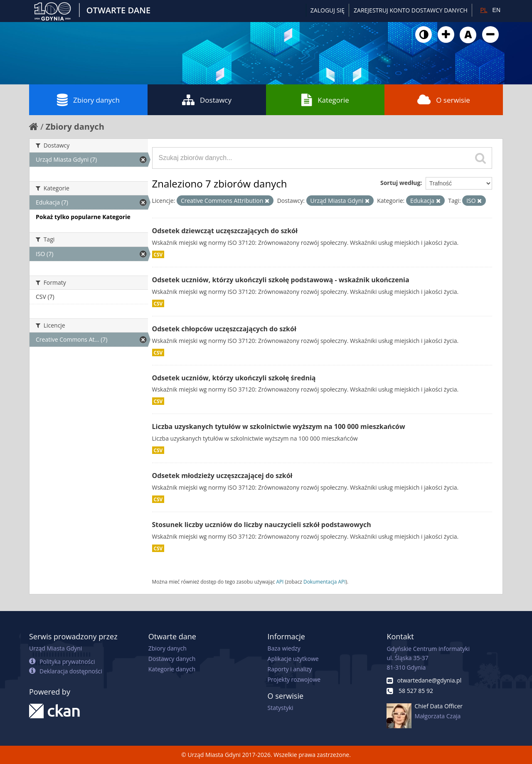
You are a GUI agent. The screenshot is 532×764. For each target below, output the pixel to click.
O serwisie (444, 100)
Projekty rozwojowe (294, 679)
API (280, 582)
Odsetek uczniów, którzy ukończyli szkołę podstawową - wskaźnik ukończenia (281, 280)
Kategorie (325, 100)
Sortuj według (400, 183)
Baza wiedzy (284, 648)
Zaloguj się (328, 10)
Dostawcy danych (172, 659)
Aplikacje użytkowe (293, 659)
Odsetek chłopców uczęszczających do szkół (224, 329)
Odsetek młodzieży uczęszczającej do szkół (222, 476)
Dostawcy (207, 100)
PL (484, 10)
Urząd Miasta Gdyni (55, 648)
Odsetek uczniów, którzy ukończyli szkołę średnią (234, 378)
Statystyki (281, 708)
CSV (158, 254)
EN (496, 10)
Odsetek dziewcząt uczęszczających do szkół (225, 231)
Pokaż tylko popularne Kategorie (83, 217)
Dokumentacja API (325, 582)
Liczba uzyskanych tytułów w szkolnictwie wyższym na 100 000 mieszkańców (279, 426)
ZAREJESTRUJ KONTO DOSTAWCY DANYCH (411, 10)
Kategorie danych (172, 669)
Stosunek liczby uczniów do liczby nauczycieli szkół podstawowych (262, 525)
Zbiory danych (88, 100)
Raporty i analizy (290, 669)
